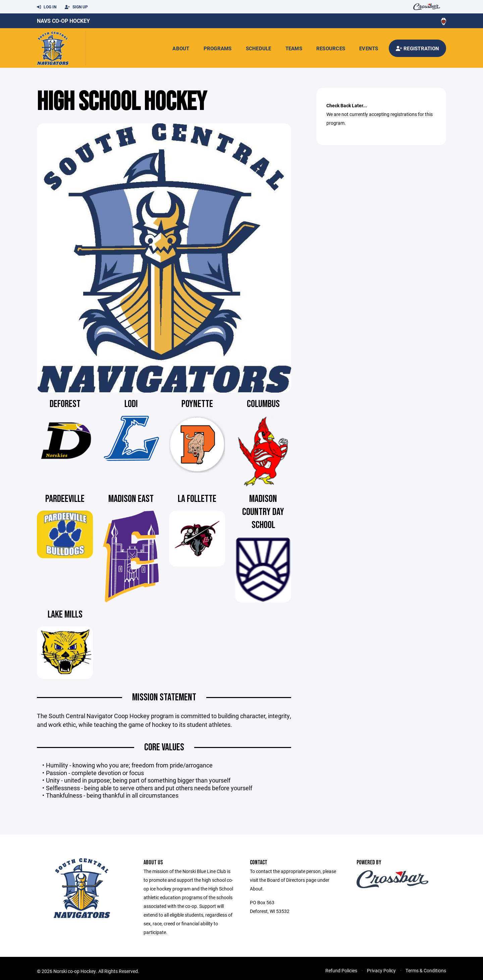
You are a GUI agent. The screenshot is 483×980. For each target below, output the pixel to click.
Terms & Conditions (426, 970)
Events (369, 48)
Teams (294, 48)
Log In (47, 7)
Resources (331, 48)
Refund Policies (341, 970)
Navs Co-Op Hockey (63, 21)
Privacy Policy (381, 970)
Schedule (259, 48)
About (181, 48)
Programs (218, 48)
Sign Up (76, 7)
